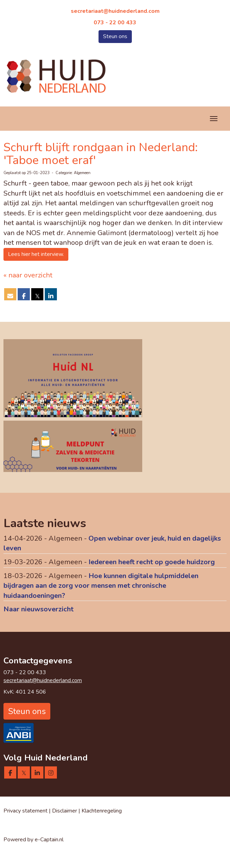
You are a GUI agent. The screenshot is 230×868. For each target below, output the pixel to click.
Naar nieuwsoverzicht (39, 609)
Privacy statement (25, 811)
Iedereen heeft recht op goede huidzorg (152, 562)
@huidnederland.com (115, 11)
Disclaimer (65, 811)
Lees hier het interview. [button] (36, 254)
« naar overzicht (28, 275)
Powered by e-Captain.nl (33, 840)
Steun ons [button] (115, 36)
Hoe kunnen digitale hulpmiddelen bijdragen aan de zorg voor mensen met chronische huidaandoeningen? (101, 586)
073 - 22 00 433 (115, 23)
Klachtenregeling (102, 811)
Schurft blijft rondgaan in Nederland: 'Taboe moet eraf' (101, 154)
